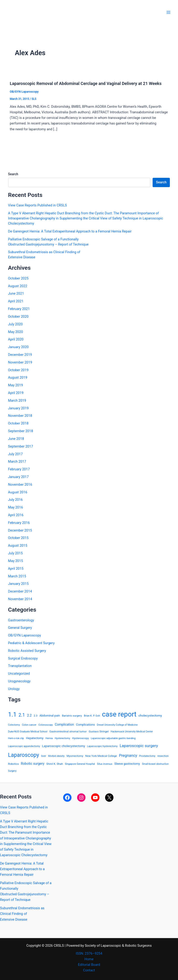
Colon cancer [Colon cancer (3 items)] (29, 725)
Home (89, 959)
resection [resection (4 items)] (163, 756)
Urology (14, 689)
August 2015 (18, 546)
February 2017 (19, 469)
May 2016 (16, 507)
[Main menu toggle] (168, 12)
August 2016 (18, 492)
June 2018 (16, 439)
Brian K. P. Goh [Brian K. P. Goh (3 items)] (92, 716)
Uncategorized (19, 674)
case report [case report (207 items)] (119, 714)
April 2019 (16, 393)
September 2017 (21, 446)
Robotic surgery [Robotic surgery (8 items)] (33, 764)
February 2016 (19, 523)
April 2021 (16, 301)
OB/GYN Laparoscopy (24, 92)
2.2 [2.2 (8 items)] (29, 716)
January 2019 (18, 408)
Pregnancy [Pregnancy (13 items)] (128, 756)
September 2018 (21, 431)
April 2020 (16, 339)
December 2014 (20, 591)
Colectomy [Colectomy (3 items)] (14, 725)
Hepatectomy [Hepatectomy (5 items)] (35, 738)
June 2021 (16, 293)
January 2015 (18, 584)
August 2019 (18, 377)
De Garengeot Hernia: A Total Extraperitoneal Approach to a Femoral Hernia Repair (70, 231)
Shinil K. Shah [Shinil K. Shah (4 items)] (55, 764)
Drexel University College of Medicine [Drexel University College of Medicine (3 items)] (117, 725)
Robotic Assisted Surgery (27, 651)
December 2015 (20, 530)
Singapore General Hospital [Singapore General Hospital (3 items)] (80, 764)
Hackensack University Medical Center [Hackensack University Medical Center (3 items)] (132, 732)
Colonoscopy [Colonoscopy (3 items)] (46, 725)
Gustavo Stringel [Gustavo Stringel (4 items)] (99, 731)
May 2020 (16, 332)
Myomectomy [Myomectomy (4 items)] (75, 756)
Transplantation (20, 666)
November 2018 (20, 416)
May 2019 (16, 385)
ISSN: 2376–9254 (89, 953)
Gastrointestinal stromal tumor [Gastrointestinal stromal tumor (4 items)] (68, 731)
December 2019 (20, 355)
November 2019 (20, 362)
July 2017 (15, 454)
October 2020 (18, 317)
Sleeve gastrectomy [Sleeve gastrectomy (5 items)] (127, 764)
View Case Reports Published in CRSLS (38, 205)
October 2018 (18, 423)
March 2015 (17, 576)
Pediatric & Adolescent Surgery (31, 643)
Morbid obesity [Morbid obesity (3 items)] (56, 756)
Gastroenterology (21, 620)
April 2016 (16, 515)
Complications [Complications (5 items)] (85, 725)
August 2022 (18, 286)
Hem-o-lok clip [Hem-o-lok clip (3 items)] (16, 738)
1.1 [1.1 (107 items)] (12, 714)
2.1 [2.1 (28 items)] (22, 715)
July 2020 (15, 324)
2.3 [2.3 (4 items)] (36, 716)
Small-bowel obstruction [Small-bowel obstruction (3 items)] (155, 764)
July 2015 (15, 553)
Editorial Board (89, 965)
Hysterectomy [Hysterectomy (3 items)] (62, 738)
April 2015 (16, 569)
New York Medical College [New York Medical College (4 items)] (101, 756)
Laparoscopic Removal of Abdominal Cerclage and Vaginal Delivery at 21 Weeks (86, 83)
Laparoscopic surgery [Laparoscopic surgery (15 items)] (139, 746)
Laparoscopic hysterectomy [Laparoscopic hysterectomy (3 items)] (102, 746)
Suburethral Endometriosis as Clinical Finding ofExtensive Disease (22, 914)
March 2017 (17, 461)
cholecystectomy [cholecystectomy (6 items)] (150, 716)
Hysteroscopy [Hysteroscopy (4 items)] (80, 738)
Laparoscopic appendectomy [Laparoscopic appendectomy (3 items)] (24, 746)
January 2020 (18, 347)
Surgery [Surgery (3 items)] (12, 771)
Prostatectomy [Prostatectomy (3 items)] (147, 756)
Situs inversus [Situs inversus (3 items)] (105, 764)
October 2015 (18, 538)
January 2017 (18, 477)
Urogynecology (19, 681)
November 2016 (20, 485)
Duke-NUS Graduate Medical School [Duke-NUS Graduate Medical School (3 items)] (28, 732)
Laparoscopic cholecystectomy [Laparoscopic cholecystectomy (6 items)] (63, 746)
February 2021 (19, 309)
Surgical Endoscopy (23, 658)
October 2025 (18, 278)
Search (13, 174)
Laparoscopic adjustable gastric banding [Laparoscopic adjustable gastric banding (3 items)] (113, 738)
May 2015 (16, 561)
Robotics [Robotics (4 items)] (14, 764)
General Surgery (20, 628)
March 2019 (17, 401)
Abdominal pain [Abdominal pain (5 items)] (50, 716)
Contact (89, 970)
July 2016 (15, 500)
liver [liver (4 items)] (44, 756)
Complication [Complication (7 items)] (64, 724)
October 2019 (18, 370)
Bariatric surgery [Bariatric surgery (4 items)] (72, 716)
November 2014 (20, 599)
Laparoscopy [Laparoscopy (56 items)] (24, 755)
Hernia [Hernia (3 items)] (49, 738)
